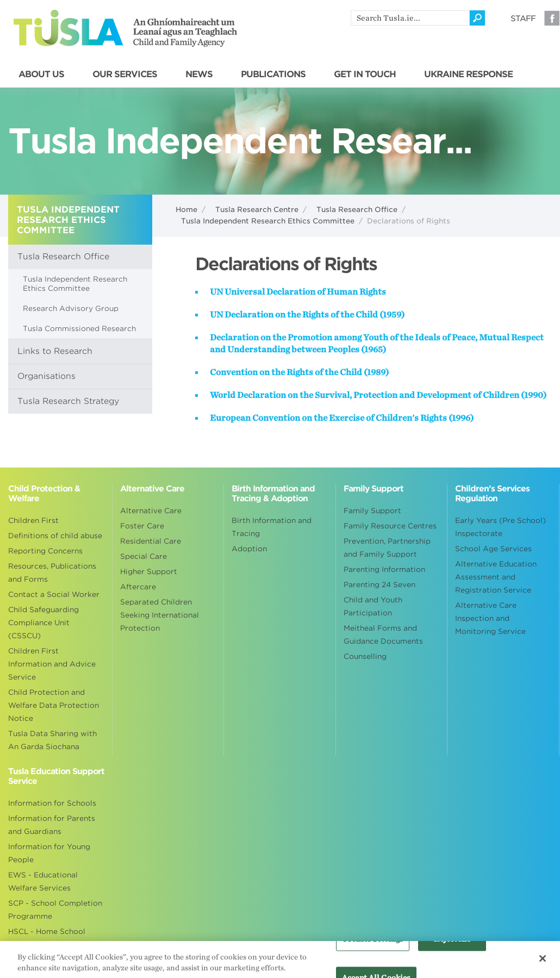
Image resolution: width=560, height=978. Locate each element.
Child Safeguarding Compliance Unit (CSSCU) (43, 623)
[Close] (543, 963)
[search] (410, 18)
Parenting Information (384, 569)
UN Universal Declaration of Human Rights (298, 292)
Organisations (46, 376)
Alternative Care (151, 511)
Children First (33, 521)
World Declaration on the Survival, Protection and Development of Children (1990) (378, 395)
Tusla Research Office (357, 210)
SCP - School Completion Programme (55, 910)
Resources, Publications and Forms (52, 573)
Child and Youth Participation (373, 606)
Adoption (249, 549)
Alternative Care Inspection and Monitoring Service (490, 618)
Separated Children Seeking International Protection (160, 615)
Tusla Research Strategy (68, 401)
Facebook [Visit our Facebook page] (552, 18)
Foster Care (142, 526)
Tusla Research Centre (257, 210)
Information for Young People (49, 853)
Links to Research (55, 351)
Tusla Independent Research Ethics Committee (268, 221)
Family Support (372, 511)
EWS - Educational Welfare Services (43, 882)
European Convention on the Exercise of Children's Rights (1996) (342, 418)
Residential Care (151, 541)
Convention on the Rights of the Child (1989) (299, 372)
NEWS (199, 74)
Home (186, 210)
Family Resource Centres (390, 526)
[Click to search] (477, 18)
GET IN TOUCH (365, 74)
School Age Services (493, 549)
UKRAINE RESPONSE (468, 74)
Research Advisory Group (71, 309)
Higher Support (149, 572)
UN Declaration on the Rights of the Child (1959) (307, 315)
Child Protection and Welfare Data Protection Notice (54, 705)
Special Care (144, 556)
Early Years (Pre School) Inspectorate (500, 527)
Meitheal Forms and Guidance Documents (383, 635)
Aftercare (138, 587)
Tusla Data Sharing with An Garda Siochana (52, 740)
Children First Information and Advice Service (52, 664)
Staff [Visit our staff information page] (523, 18)
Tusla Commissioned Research (79, 329)
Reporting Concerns (45, 551)
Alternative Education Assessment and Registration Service (496, 577)
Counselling (365, 656)
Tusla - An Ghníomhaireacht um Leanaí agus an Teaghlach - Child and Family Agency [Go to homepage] (125, 28)
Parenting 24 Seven (379, 585)
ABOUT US (41, 74)
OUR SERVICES (125, 74)
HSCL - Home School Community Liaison (47, 938)
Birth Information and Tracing (272, 527)
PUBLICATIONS (273, 74)
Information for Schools (52, 803)
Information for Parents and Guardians (52, 825)
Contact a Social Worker (54, 594)
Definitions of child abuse (55, 536)
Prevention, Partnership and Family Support (387, 548)
